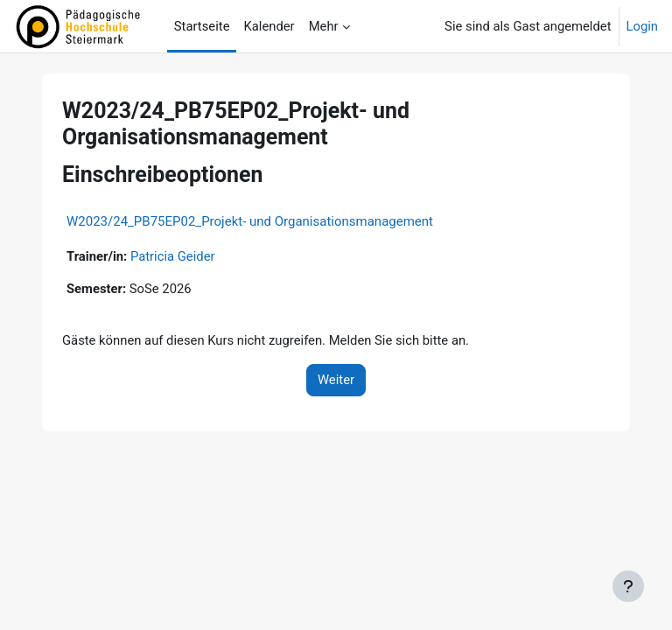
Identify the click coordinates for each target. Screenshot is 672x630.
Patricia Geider (173, 256)
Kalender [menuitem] (269, 26)
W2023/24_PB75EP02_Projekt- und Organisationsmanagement (250, 221)
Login (643, 26)
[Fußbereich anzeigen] (628, 586)
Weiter (336, 380)
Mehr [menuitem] (324, 26)
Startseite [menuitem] (202, 26)
